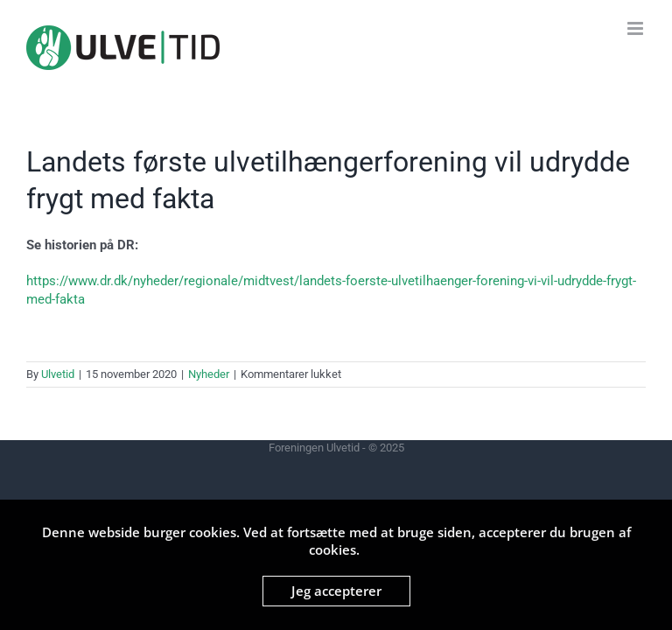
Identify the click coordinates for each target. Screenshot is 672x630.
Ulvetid (58, 374)
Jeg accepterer (336, 591)
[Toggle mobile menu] (637, 28)
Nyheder (209, 374)
